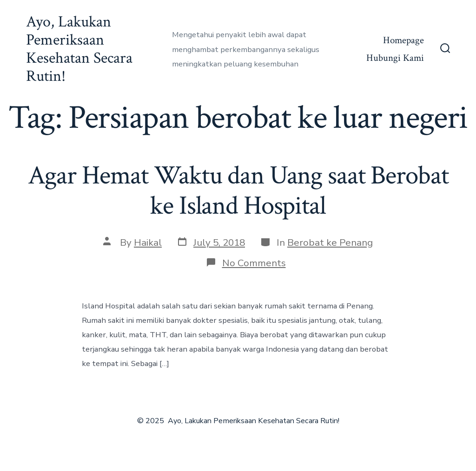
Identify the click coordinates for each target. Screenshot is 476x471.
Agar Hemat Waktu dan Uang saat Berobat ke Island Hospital (238, 191)
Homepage (403, 40)
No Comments (254, 263)
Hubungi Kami (395, 58)
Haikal (148, 242)
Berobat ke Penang (330, 242)
